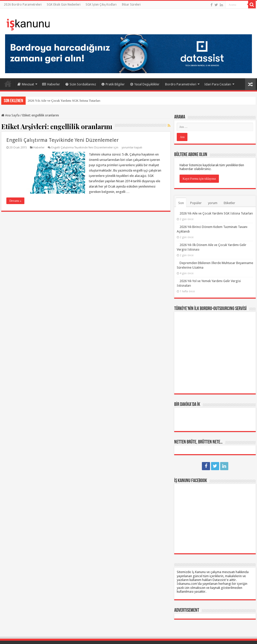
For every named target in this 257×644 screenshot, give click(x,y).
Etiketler (229, 203)
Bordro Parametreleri (181, 84)
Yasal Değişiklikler (145, 84)
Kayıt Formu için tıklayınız (199, 179)
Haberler (51, 84)
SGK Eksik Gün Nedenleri (64, 5)
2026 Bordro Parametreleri (23, 5)
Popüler (196, 203)
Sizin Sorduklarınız (81, 84)
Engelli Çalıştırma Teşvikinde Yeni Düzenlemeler (62, 140)
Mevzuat (26, 84)
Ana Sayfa (8, 84)
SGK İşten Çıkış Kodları (101, 5)
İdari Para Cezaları (218, 84)
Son (181, 203)
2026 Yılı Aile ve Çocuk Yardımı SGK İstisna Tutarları (64, 101)
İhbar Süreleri (131, 5)
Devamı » (15, 201)
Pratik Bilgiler (113, 84)
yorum (213, 203)
